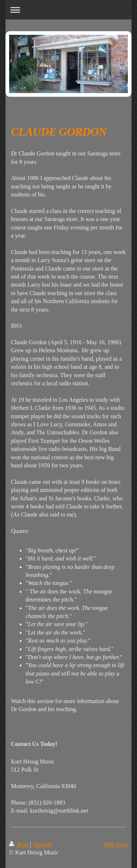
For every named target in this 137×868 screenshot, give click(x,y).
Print (20, 844)
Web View (116, 844)
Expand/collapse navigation (68, 10)
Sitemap (42, 844)
